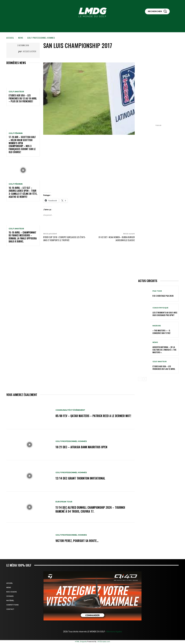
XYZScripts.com (104, 642)
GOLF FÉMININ (16, 133)
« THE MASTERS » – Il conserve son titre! (162, 332)
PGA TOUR (157, 291)
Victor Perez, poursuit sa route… (77, 541)
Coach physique (160, 308)
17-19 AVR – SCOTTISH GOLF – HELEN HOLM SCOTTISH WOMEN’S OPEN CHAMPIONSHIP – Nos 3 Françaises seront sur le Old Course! (22, 145)
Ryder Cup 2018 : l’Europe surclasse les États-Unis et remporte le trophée (64, 239)
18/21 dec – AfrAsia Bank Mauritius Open (82, 447)
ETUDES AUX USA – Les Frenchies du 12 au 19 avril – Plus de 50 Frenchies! (23, 98)
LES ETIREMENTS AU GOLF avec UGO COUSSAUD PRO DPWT (165, 314)
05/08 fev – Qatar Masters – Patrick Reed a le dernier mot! (94, 416)
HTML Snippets (81, 642)
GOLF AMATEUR (16, 92)
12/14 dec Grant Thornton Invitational (80, 478)
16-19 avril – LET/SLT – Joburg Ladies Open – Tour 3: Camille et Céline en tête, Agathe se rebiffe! (23, 192)
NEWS (21, 38)
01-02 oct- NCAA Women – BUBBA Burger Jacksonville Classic (117, 239)
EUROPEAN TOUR (64, 502)
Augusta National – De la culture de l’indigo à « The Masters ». (164, 350)
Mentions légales (114, 632)
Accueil (10, 38)
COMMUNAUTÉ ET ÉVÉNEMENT (70, 410)
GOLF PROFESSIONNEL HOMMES (41, 38)
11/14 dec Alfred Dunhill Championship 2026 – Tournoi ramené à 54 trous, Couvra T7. (90, 509)
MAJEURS (157, 326)
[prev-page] (140, 379)
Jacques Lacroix (29, 51)
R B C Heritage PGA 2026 (163, 296)
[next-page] (145, 379)
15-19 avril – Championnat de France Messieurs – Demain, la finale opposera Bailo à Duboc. (23, 237)
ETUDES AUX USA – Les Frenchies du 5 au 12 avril (164, 368)
